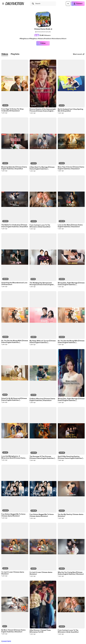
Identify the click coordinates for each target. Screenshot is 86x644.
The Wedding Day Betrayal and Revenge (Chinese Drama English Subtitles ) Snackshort (42, 284)
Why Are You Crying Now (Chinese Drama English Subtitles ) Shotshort (71, 573)
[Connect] (78, 4)
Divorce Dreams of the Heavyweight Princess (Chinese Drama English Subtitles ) (43, 110)
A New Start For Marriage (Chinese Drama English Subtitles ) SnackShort (42, 168)
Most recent (79, 54)
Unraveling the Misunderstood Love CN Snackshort (14, 284)
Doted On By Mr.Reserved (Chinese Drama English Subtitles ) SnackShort (14, 399)
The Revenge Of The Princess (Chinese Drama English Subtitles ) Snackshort (42, 457)
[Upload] (68, 4)
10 (10, 641)
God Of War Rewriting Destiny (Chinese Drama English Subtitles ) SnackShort (70, 457)
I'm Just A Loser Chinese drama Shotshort (13, 573)
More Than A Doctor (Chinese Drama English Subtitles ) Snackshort (71, 168)
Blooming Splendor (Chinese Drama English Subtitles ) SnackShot (14, 168)
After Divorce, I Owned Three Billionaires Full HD (40, 631)
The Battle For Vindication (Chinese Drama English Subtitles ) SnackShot (15, 226)
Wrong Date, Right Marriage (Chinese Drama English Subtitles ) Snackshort (71, 284)
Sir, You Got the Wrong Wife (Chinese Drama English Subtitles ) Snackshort (15, 342)
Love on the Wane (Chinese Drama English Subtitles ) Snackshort (70, 226)
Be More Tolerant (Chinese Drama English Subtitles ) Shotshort (13, 631)
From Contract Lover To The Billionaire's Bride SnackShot (40, 226)
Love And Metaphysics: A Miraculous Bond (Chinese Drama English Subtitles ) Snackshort (13, 457)
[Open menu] (3, 4)
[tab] (5, 54)
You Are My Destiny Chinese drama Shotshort (70, 515)
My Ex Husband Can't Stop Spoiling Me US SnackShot (70, 110)
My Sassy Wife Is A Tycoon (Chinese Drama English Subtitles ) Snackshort (43, 342)
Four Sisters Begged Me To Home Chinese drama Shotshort (13, 515)
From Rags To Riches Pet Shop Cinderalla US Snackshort (12, 110)
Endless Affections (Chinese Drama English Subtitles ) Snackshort (42, 400)
